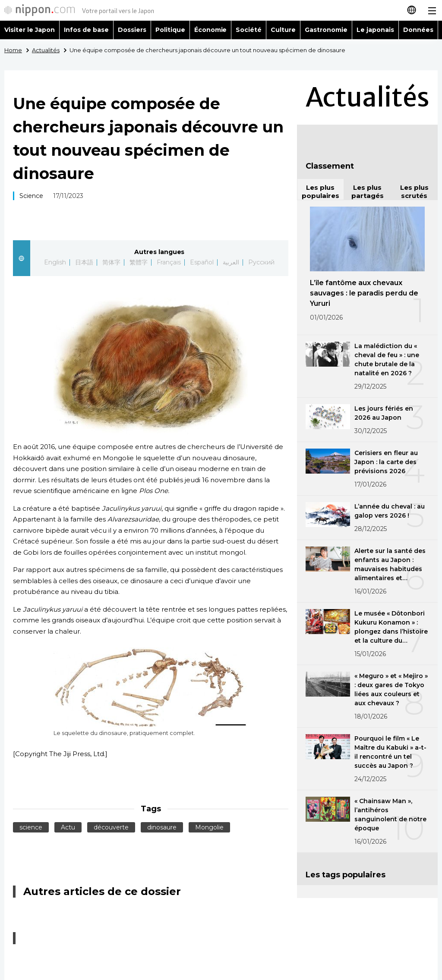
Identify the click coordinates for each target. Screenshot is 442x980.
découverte (111, 827)
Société (249, 30)
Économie (211, 30)
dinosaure (162, 827)
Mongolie (209, 827)
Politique (170, 30)
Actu (68, 827)
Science (31, 196)
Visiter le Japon (30, 30)
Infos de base (86, 30)
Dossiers (132, 30)
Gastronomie (326, 30)
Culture (283, 30)
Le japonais (375, 30)
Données (418, 30)
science (31, 827)
